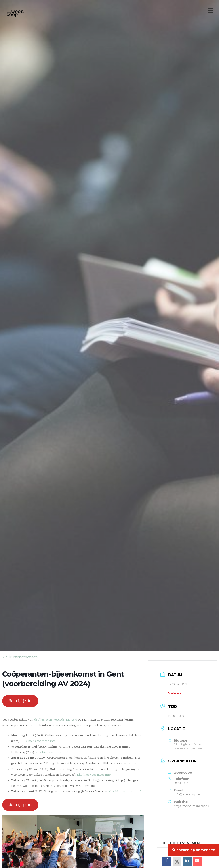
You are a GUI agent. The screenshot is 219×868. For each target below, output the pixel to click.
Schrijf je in (20, 701)
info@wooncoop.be (187, 795)
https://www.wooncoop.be (191, 806)
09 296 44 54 (181, 783)
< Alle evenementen (20, 658)
